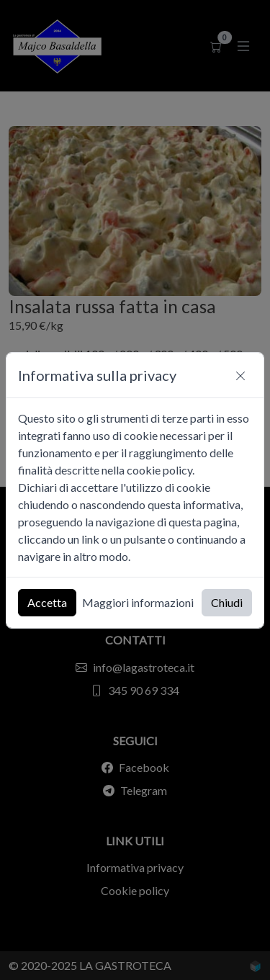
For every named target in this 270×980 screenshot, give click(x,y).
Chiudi (227, 602)
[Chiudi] (240, 375)
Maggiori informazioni (138, 602)
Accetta (47, 602)
